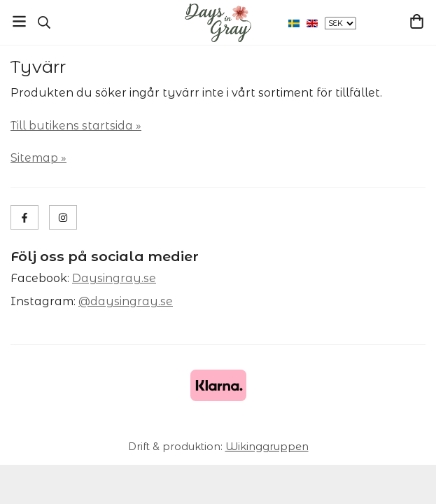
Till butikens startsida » (76, 126)
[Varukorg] (417, 21)
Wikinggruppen (267, 447)
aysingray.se (119, 278)
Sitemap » (38, 158)
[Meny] (19, 21)
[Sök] (44, 22)
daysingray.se (132, 301)
